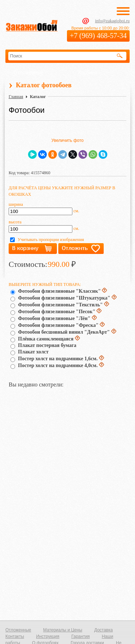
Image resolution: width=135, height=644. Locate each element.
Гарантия (80, 636)
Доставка (104, 630)
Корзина (88, 73)
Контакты (15, 636)
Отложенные (29, 73)
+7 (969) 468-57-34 (98, 36)
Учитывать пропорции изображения (51, 240)
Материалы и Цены (63, 630)
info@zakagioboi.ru (112, 21)
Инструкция (48, 636)
